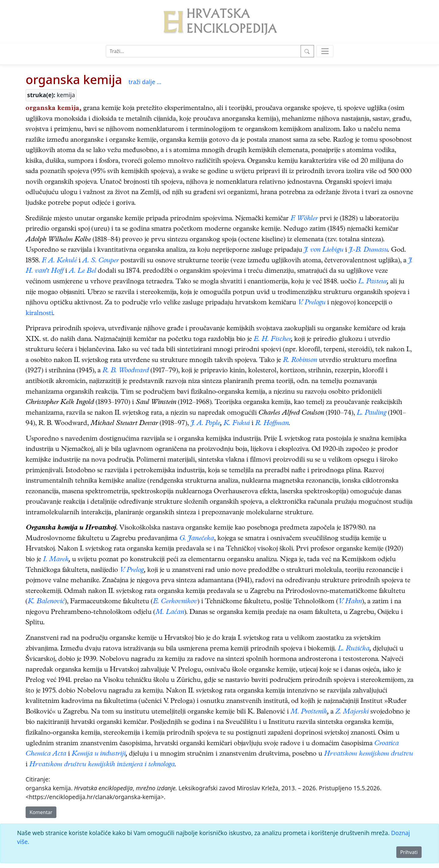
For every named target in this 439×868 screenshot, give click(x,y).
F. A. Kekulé (59, 261)
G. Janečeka (197, 539)
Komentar (41, 812)
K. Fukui (237, 424)
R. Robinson (300, 361)
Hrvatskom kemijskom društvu (368, 754)
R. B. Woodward (126, 371)
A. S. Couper (100, 261)
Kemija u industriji (99, 754)
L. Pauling (371, 413)
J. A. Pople (205, 424)
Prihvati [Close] (409, 852)
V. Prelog (132, 571)
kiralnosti (39, 314)
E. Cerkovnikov (175, 602)
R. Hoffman (272, 424)
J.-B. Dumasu (368, 250)
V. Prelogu (312, 303)
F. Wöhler (304, 219)
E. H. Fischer (272, 340)
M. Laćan (170, 613)
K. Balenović (46, 602)
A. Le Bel (82, 271)
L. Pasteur (373, 282)
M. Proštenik (309, 712)
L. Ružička (354, 649)
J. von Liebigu (324, 250)
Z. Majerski (352, 712)
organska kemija (74, 79)
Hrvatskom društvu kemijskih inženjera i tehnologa (102, 765)
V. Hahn (350, 602)
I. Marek (56, 560)
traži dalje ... (145, 82)
